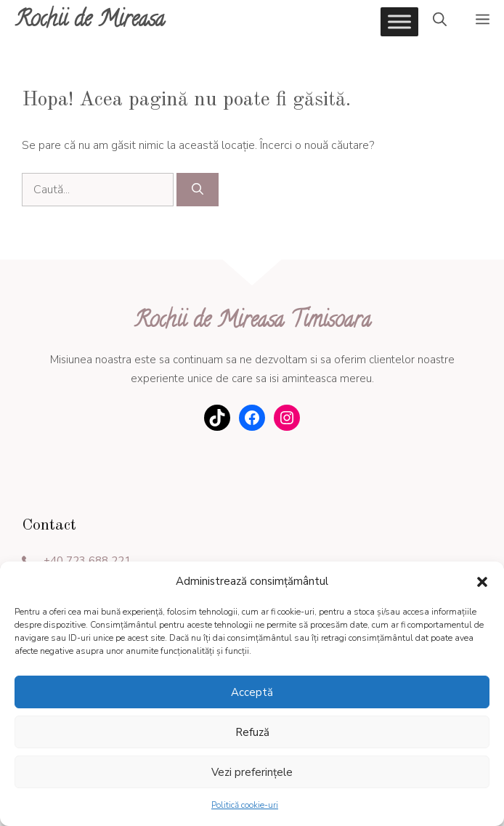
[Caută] (198, 190)
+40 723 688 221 (87, 561)
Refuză (252, 732)
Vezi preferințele (252, 772)
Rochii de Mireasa (90, 21)
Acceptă (252, 692)
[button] (482, 582)
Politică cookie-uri (245, 805)
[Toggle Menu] (399, 21)
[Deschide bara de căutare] (440, 22)
